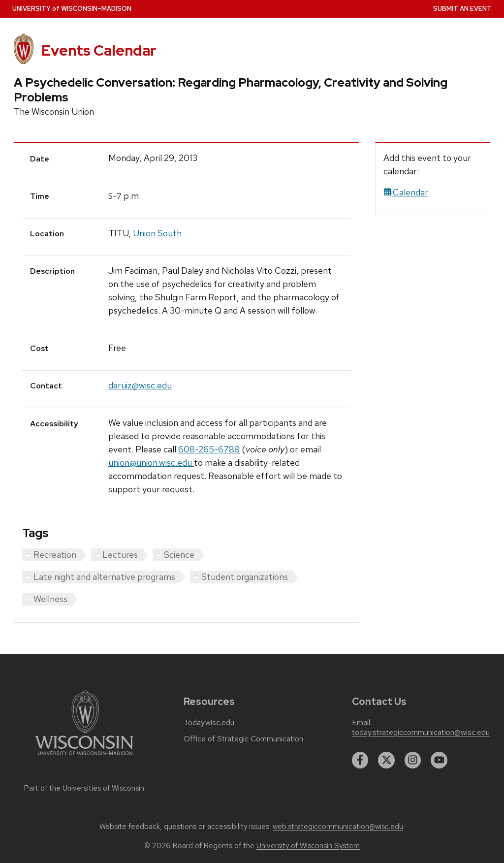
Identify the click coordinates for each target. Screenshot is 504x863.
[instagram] (413, 760)
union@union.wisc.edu (151, 463)
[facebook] (360, 760)
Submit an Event (462, 9)
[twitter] (386, 760)
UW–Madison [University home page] (72, 9)
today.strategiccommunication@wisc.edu (421, 733)
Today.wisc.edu (209, 723)
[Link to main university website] (84, 757)
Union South (157, 233)
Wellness (50, 599)
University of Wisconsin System (308, 846)
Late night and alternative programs (104, 577)
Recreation (55, 555)
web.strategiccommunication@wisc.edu (338, 827)
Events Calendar (99, 50)
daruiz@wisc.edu (140, 385)
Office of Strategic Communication (243, 739)
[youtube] (439, 760)
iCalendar (406, 192)
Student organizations (245, 577)
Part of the (84, 788)
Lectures (120, 555)
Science (179, 555)
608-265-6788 (209, 449)
